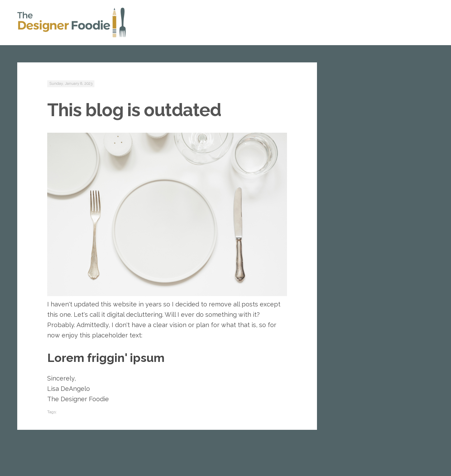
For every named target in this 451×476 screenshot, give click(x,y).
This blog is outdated (134, 110)
